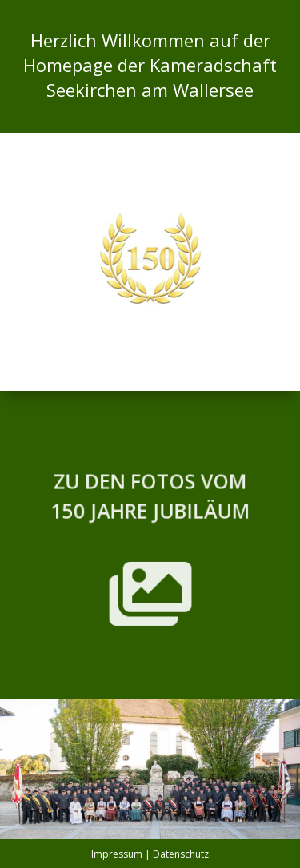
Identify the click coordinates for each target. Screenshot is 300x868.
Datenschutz (181, 854)
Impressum (117, 854)
